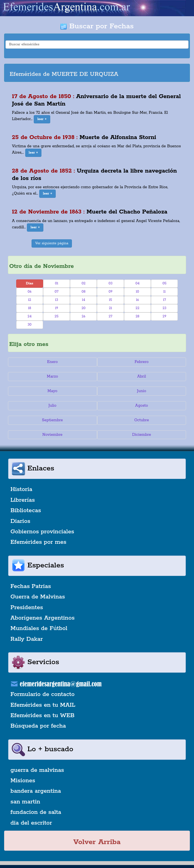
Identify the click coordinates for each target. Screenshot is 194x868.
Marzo (53, 376)
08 (83, 292)
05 (165, 283)
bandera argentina (36, 791)
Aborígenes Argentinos (43, 618)
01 (57, 283)
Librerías (23, 500)
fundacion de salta (36, 812)
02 (83, 283)
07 (57, 292)
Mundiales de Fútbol (39, 628)
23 (164, 308)
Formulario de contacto (43, 694)
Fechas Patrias (31, 586)
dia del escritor (31, 823)
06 (30, 292)
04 (137, 283)
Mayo (52, 391)
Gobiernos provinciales (42, 532)
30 (30, 325)
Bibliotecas (26, 511)
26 (84, 316)
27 (110, 316)
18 (29, 308)
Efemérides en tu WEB (43, 716)
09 (111, 292)
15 (110, 300)
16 (138, 300)
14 (83, 300)
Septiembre (52, 420)
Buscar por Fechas (97, 26)
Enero (52, 362)
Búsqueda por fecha (38, 726)
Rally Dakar (27, 639)
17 (165, 300)
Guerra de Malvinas (38, 597)
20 (83, 308)
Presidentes (27, 608)
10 (137, 292)
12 (29, 300)
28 (137, 316)
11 (165, 292)
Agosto (142, 406)
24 (30, 316)
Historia (21, 489)
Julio (52, 406)
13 (56, 300)
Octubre (142, 420)
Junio (142, 391)
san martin (25, 802)
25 (57, 316)
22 (137, 308)
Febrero (141, 362)
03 (110, 283)
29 (165, 316)
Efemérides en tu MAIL (43, 705)
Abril (142, 376)
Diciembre (141, 435)
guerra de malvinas (37, 770)
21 (110, 308)
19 (57, 308)
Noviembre (52, 435)
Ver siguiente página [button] (52, 243)
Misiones (23, 781)
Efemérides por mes (38, 542)
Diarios (20, 521)
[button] (42, 119)
